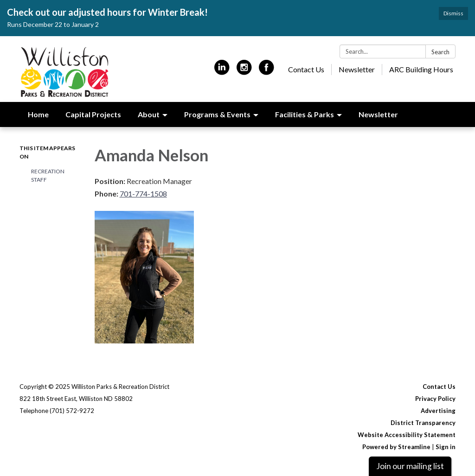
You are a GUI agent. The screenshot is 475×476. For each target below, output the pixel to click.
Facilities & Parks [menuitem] (305, 114)
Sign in (446, 447)
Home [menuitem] (38, 114)
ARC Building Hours (421, 69)
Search (440, 52)
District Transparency (423, 423)
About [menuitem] (149, 114)
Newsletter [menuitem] (378, 114)
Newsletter (357, 69)
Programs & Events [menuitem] (217, 114)
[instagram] (244, 71)
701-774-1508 (143, 194)
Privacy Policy (435, 399)
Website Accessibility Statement (407, 435)
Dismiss (453, 13)
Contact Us (306, 69)
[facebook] (266, 71)
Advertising (438, 411)
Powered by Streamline (396, 447)
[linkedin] (222, 71)
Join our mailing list (410, 466)
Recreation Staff (48, 175)
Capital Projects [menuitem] (93, 114)
